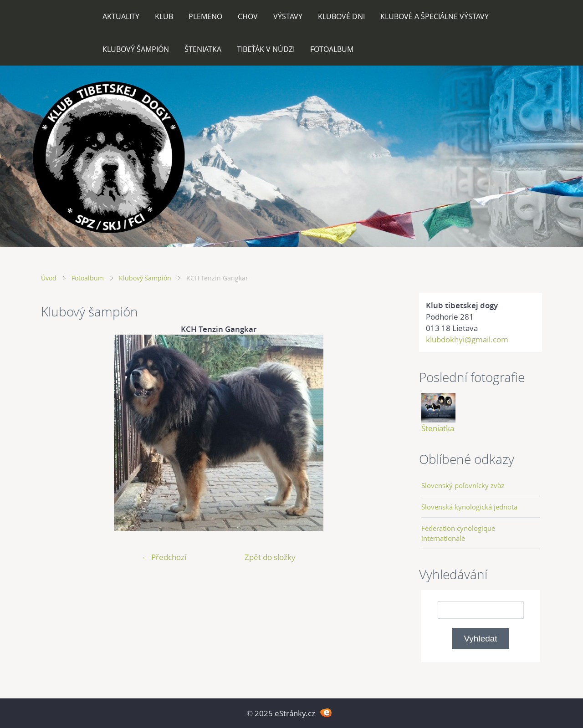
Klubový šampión (136, 49)
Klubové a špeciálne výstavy (435, 16)
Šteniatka (203, 49)
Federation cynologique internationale (458, 533)
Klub (164, 16)
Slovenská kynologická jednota (469, 507)
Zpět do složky (270, 557)
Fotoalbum (332, 49)
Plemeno (205, 16)
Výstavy (288, 16)
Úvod (49, 278)
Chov (248, 16)
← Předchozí (164, 557)
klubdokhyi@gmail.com (467, 339)
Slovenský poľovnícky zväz (463, 485)
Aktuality (121, 16)
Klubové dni (341, 16)
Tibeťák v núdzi (266, 49)
